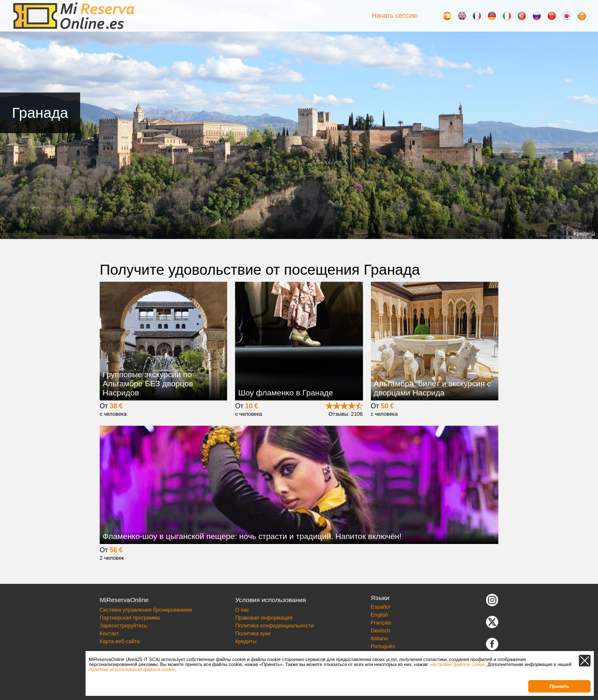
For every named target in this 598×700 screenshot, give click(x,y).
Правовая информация (264, 618)
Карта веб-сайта (120, 641)
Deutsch (381, 630)
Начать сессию (395, 16)
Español (380, 607)
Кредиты (585, 234)
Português (383, 646)
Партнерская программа (130, 618)
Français (381, 623)
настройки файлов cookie (458, 664)
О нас (242, 610)
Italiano (379, 638)
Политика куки (253, 633)
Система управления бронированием (146, 610)
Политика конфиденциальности (274, 626)
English (380, 615)
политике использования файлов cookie (132, 669)
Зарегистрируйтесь (123, 626)
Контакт (109, 633)
